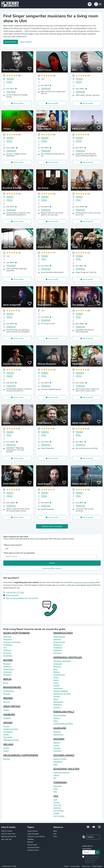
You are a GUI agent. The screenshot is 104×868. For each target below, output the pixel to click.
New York (57, 805)
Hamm (56, 680)
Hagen (56, 677)
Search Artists (11, 42)
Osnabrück (58, 648)
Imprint (67, 866)
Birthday (30, 842)
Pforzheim (7, 653)
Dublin (6, 751)
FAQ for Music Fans (8, 834)
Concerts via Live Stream (36, 836)
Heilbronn (7, 650)
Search (52, 563)
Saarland (57, 732)
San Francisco (59, 816)
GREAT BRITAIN (12, 706)
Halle (56, 764)
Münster (57, 696)
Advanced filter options (52, 568)
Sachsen (57, 743)
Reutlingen (8, 656)
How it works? (26, 42)
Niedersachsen (59, 637)
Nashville (57, 808)
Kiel (55, 778)
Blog (55, 831)
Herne (56, 683)
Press (55, 836)
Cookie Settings (97, 866)
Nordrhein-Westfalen (62, 661)
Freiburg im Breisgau (12, 642)
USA (56, 796)
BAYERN (8, 660)
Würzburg (7, 675)
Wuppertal (58, 664)
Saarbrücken (58, 734)
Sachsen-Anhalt (60, 759)
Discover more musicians (52, 526)
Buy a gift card (6, 839)
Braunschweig (59, 642)
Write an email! (12, 595)
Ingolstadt (7, 672)
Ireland (6, 748)
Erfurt (56, 789)
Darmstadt (8, 737)
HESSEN (8, 723)
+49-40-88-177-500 (15, 592)
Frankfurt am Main (11, 729)
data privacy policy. (90, 861)
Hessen (6, 726)
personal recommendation (85, 582)
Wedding (31, 839)
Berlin (6, 683)
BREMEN (8, 698)
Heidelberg (8, 645)
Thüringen (58, 786)
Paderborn (58, 705)
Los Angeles (58, 811)
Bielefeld (57, 667)
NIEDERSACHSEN (63, 633)
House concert (32, 831)
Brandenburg (9, 691)
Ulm (5, 648)
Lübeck (56, 775)
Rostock (7, 759)
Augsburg (7, 667)
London (6, 710)
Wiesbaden (8, 732)
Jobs (55, 834)
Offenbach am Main (11, 740)
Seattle (56, 813)
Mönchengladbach (61, 691)
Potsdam (7, 694)
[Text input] (89, 852)
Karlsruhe (7, 637)
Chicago (57, 802)
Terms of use (86, 866)
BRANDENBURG (12, 687)
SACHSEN (59, 739)
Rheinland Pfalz (60, 715)
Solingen (57, 707)
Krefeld (56, 686)
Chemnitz (57, 751)
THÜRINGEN (60, 782)
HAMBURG (9, 715)
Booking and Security (9, 836)
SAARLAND (60, 728)
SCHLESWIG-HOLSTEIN (66, 769)
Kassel (6, 734)
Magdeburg (58, 762)
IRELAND (8, 744)
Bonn (56, 669)
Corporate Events (33, 847)
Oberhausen (58, 702)
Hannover (57, 639)
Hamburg (7, 718)
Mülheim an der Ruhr (62, 694)
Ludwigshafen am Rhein (63, 724)
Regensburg (8, 669)
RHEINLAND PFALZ (64, 712)
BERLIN (7, 679)
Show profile (18, 103)
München (7, 664)
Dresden (57, 748)
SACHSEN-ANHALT (64, 755)
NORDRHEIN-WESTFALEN (68, 657)
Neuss (56, 699)
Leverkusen (58, 688)
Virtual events (32, 845)
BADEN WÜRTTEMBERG (17, 633)
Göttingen (57, 653)
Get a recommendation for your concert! (22, 598)
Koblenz (57, 718)
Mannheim (8, 639)
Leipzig (56, 745)
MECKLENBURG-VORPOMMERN (21, 755)
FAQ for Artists (7, 831)
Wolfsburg (58, 650)
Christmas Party (33, 850)
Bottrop (57, 672)
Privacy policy (75, 866)
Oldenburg (58, 645)
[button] (98, 4)
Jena (55, 792)
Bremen (7, 702)
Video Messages (33, 834)
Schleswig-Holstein (61, 773)
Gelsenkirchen (59, 675)
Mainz (56, 721)
